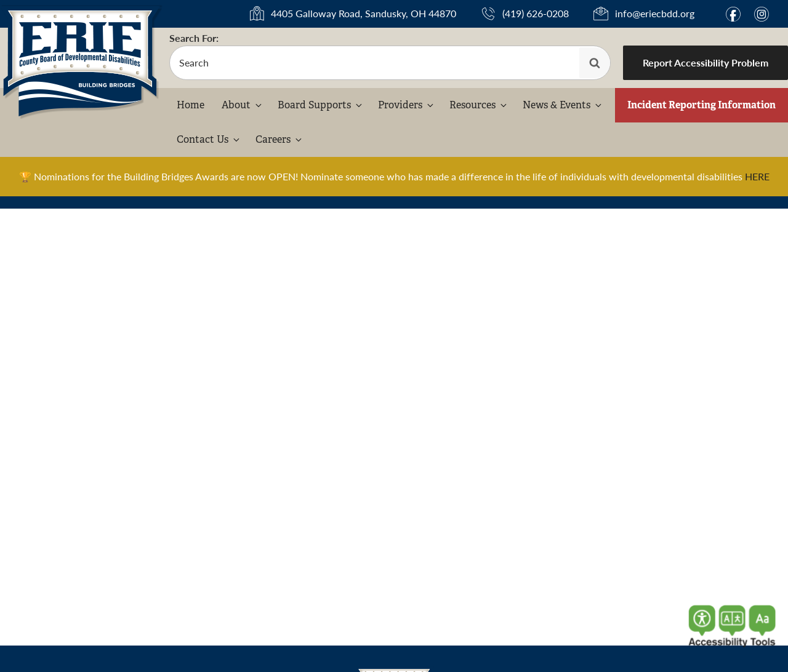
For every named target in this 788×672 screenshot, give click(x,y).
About (243, 105)
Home (191, 105)
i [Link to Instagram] (762, 14)
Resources (479, 105)
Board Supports (321, 105)
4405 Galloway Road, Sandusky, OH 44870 (364, 13)
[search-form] (390, 63)
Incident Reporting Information (702, 105)
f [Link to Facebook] (733, 14)
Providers (407, 105)
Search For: (194, 38)
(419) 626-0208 (536, 13)
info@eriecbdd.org (655, 13)
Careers (279, 139)
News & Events (563, 105)
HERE (757, 176)
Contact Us (209, 139)
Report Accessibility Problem (706, 62)
